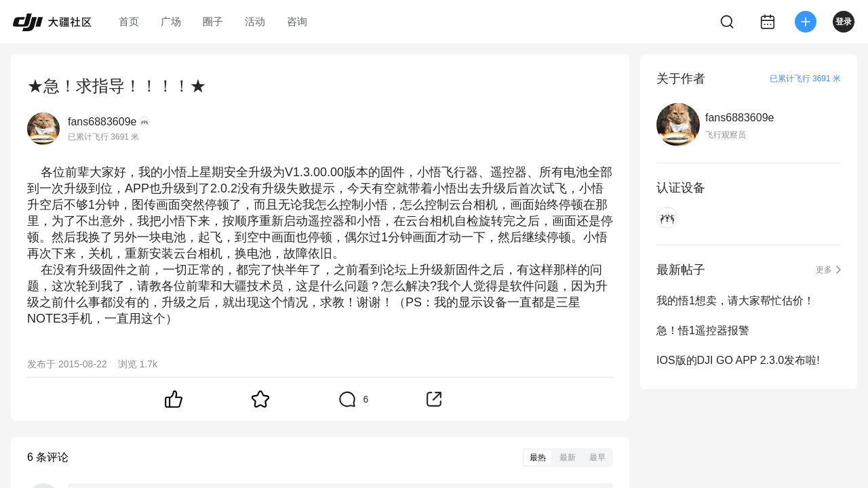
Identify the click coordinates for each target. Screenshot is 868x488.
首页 (129, 21)
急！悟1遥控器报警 (703, 330)
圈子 (213, 21)
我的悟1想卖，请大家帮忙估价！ (735, 301)
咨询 (297, 21)
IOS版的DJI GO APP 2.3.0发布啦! (738, 360)
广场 (171, 21)
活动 (255, 21)
